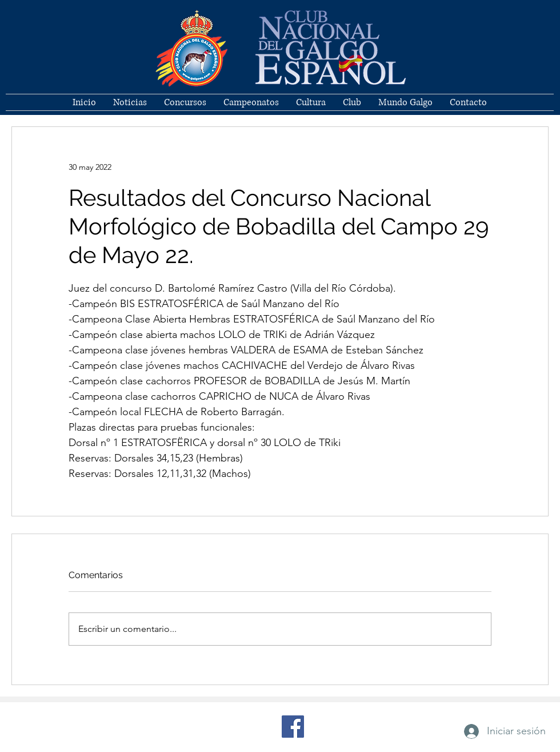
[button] (352, 102)
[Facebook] (293, 727)
